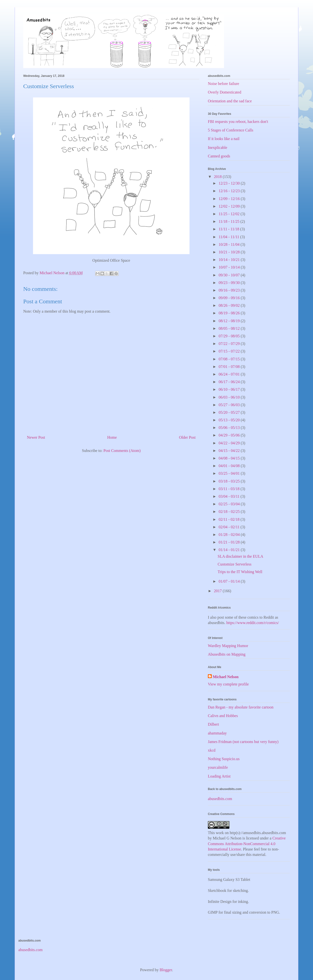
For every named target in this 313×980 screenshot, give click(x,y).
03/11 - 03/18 (230, 489)
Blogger (166, 970)
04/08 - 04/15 (230, 458)
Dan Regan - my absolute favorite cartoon (241, 707)
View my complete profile (228, 684)
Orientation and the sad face (230, 101)
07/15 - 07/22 (230, 351)
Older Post (187, 437)
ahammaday (217, 733)
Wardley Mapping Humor (228, 646)
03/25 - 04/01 (230, 473)
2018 (218, 177)
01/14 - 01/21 (230, 550)
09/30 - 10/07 (230, 275)
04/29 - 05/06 (230, 435)
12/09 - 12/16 (230, 199)
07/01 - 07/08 (230, 367)
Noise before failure (224, 84)
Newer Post (36, 437)
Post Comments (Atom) (122, 451)
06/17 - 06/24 (230, 382)
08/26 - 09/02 (230, 305)
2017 (218, 591)
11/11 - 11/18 (229, 229)
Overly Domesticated (224, 92)
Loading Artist (219, 776)
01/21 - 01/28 (230, 542)
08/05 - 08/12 (230, 328)
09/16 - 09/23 (230, 290)
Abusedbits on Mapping (227, 654)
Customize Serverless (235, 564)
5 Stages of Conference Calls (231, 130)
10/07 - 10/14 (230, 267)
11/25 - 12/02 (230, 214)
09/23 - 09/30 (230, 283)
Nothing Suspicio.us (224, 759)
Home (112, 437)
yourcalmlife (218, 767)
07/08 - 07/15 (230, 359)
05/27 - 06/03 (230, 405)
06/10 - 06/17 (230, 389)
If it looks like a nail (224, 139)
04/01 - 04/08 (230, 466)
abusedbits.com (220, 799)
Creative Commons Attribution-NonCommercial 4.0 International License (247, 844)
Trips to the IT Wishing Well (240, 572)
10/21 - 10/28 (230, 252)
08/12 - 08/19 (230, 321)
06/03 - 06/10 (230, 397)
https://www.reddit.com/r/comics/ (253, 623)
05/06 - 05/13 (230, 428)
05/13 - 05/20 (230, 420)
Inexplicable (218, 148)
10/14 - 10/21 (230, 260)
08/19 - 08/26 (230, 313)
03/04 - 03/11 (230, 496)
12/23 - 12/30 (230, 183)
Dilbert (213, 724)
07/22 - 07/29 (230, 344)
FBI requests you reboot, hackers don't (238, 122)
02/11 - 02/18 (230, 519)
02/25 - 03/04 (230, 504)
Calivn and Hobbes (223, 716)
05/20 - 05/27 (230, 412)
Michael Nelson (226, 677)
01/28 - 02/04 (230, 535)
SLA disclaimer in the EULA (240, 556)
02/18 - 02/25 (230, 512)
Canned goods (219, 156)
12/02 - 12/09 (230, 206)
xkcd (212, 750)
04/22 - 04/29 (230, 443)
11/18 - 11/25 (229, 221)
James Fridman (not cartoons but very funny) (243, 742)
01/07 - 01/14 (230, 581)
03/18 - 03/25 (230, 481)
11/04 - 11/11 (229, 237)
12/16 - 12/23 (230, 191)
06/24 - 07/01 (230, 374)
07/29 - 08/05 (230, 336)
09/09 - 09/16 (230, 298)
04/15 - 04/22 (230, 451)
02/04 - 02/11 (230, 527)
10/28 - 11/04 (230, 244)
